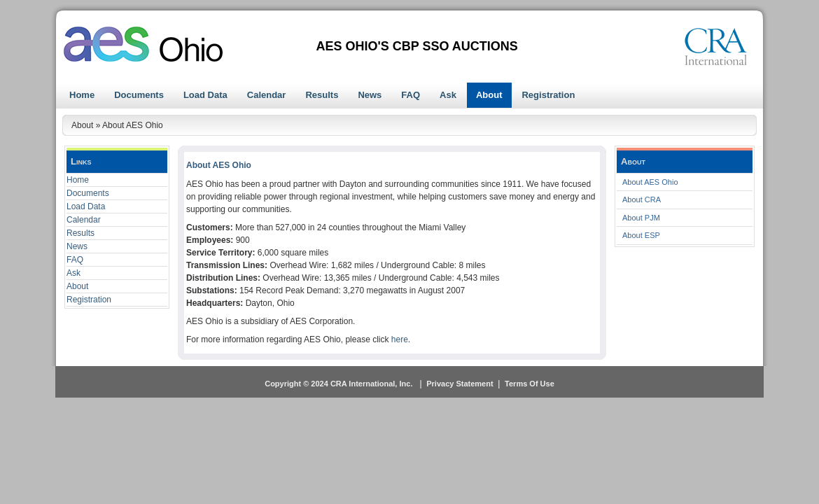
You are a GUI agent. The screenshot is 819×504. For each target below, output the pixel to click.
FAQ (75, 260)
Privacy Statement (460, 384)
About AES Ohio (650, 182)
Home (78, 180)
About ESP (641, 235)
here (400, 339)
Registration (89, 300)
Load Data (86, 206)
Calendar (84, 220)
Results (80, 233)
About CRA (642, 199)
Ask (73, 273)
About (77, 286)
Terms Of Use (530, 384)
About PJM (641, 218)
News (77, 246)
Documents (88, 193)
